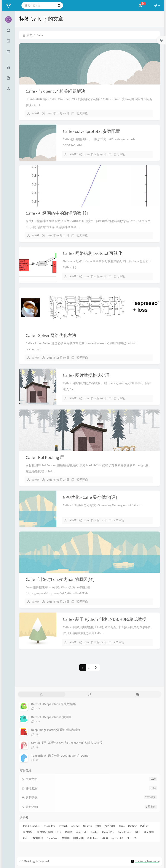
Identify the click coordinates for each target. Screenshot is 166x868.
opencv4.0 (117, 838)
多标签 (69, 832)
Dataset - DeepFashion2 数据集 (51, 717)
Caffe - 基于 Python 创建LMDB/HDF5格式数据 (105, 619)
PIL (128, 838)
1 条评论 (119, 642)
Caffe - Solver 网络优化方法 (51, 335)
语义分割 (149, 832)
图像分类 (78, 838)
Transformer (125, 832)
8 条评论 (119, 520)
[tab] (42, 694)
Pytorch (63, 826)
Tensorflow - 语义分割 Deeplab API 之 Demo (60, 756)
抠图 (98, 826)
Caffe (26, 838)
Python (144, 826)
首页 (28, 35)
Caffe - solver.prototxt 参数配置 (91, 131)
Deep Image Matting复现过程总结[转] (55, 730)
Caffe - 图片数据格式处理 (86, 375)
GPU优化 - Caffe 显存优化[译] (90, 497)
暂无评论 (82, 113)
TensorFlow (49, 826)
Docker (95, 832)
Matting (132, 826)
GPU (59, 832)
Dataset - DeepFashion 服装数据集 (53, 704)
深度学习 (28, 832)
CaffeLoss (93, 838)
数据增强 (38, 838)
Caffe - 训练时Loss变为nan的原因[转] (60, 579)
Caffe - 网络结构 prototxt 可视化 (93, 253)
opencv (75, 826)
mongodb (82, 832)
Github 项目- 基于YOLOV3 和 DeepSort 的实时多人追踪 (67, 743)
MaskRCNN (108, 832)
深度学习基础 (45, 832)
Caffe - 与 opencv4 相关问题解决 (56, 91)
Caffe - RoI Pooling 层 (45, 457)
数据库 (66, 838)
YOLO (105, 838)
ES (135, 838)
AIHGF (36, 113)
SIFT (138, 832)
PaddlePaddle (31, 826)
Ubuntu (88, 826)
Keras (121, 826)
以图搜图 (110, 826)
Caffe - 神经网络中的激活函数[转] (57, 213)
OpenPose (52, 838)
